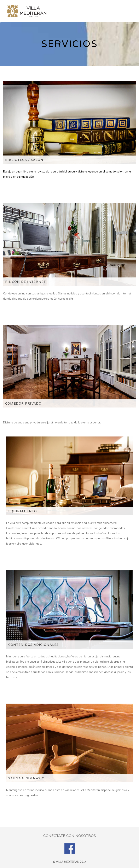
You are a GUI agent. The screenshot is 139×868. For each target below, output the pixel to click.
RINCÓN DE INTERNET (25, 282)
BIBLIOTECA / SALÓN (24, 160)
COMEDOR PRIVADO (23, 404)
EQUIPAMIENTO (23, 511)
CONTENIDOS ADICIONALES (33, 645)
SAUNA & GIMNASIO (26, 778)
